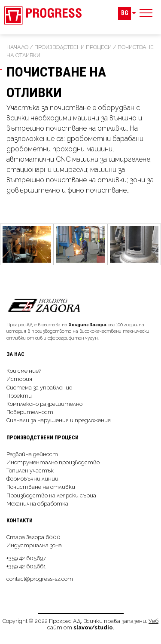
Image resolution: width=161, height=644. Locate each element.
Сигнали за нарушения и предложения (59, 420)
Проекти (19, 396)
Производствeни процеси (73, 47)
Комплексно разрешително (44, 404)
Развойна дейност (32, 454)
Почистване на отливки (41, 487)
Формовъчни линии (32, 479)
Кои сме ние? (24, 371)
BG (125, 13)
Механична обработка (37, 504)
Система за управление (39, 388)
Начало (17, 47)
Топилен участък (30, 471)
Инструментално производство (53, 462)
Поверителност (30, 412)
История (19, 379)
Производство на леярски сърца (51, 495)
